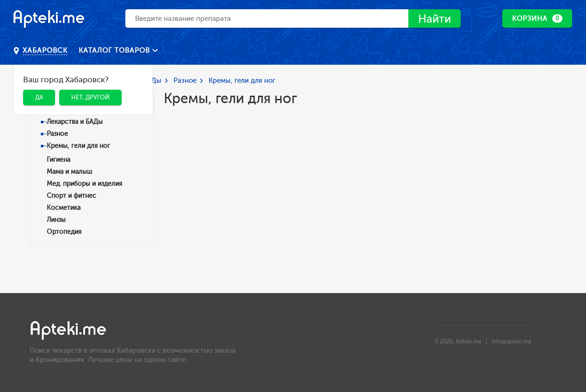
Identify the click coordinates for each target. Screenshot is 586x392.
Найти (435, 19)
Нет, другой (90, 97)
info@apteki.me (512, 342)
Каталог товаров (115, 50)
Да (39, 97)
